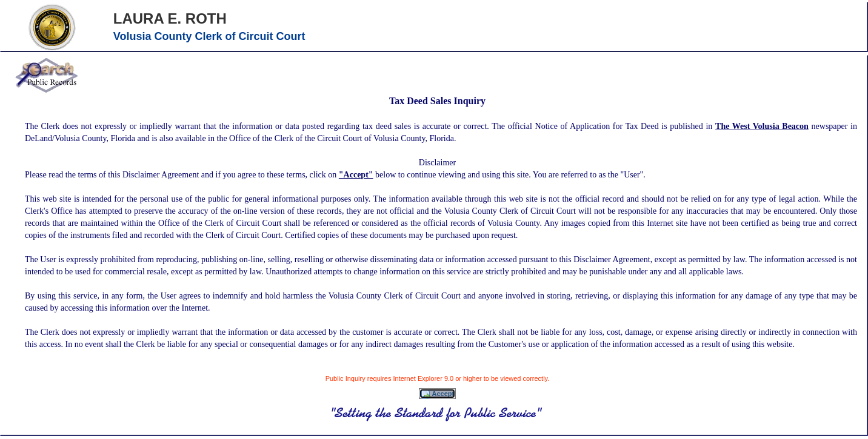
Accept (437, 394)
